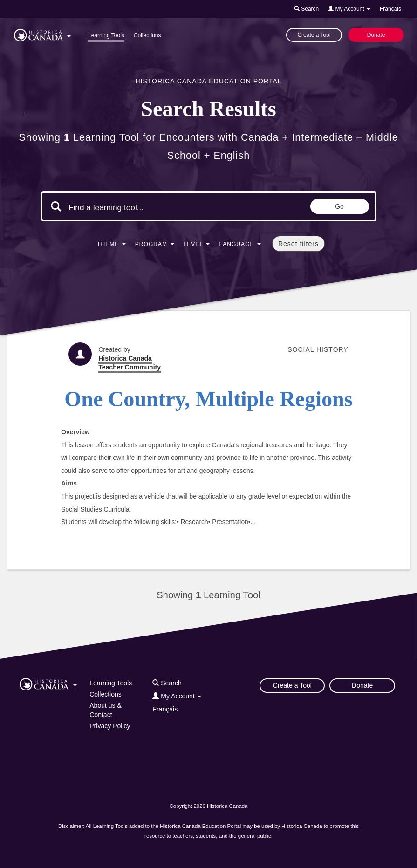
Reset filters (298, 244)
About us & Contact (106, 710)
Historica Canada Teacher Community (130, 363)
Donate (376, 35)
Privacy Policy (110, 726)
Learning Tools (106, 35)
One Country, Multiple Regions (208, 399)
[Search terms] (147, 207)
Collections (147, 35)
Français (390, 9)
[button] (42, 34)
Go (339, 206)
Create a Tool (314, 35)
